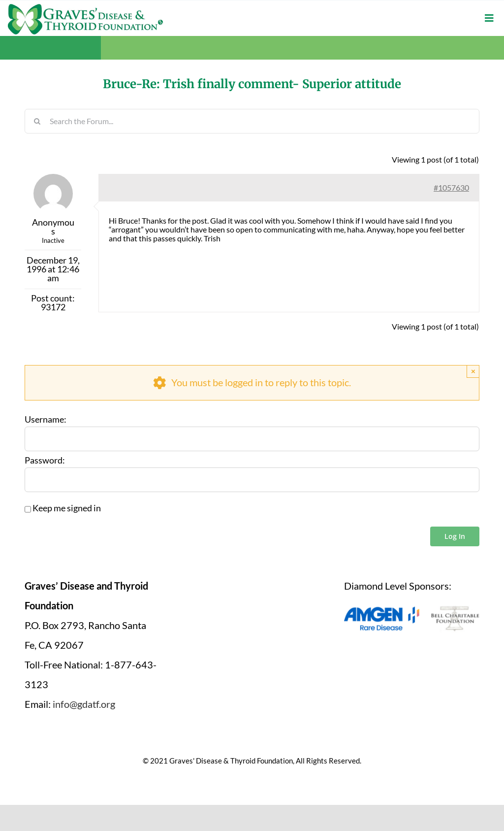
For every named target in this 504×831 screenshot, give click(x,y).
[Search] (37, 121)
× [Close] (473, 371)
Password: (45, 461)
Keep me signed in (67, 508)
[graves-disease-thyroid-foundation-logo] (85, 7)
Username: (46, 420)
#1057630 (451, 187)
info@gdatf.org (84, 704)
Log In (455, 536)
